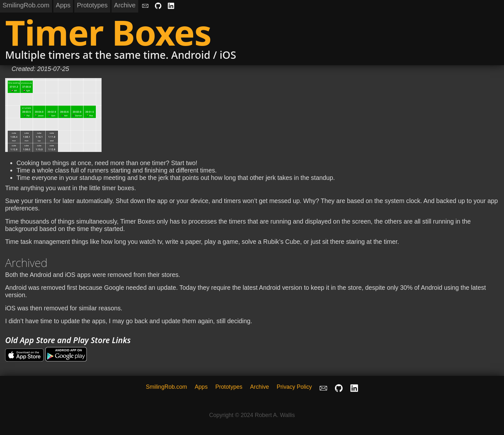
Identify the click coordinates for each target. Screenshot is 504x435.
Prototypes (92, 5)
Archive (125, 5)
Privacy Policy (294, 387)
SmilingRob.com (26, 5)
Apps (63, 5)
